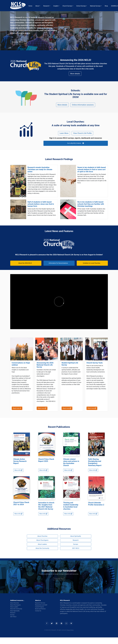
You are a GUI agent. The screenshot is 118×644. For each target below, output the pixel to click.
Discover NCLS (17, 42)
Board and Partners (40, 609)
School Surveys (81, 6)
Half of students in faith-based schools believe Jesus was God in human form (41, 204)
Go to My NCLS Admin (76, 143)
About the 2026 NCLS (25, 263)
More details (75, 74)
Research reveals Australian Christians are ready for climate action (40, 169)
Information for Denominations (58, 263)
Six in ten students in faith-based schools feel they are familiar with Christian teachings (91, 204)
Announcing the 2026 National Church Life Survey (45, 365)
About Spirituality (76, 536)
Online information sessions (83, 105)
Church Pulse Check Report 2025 (46, 460)
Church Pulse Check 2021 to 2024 (21, 503)
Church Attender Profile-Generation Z (96, 504)
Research (46, 6)
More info (18, 470)
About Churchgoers (42, 540)
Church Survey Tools (95, 363)
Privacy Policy (70, 630)
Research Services (40, 603)
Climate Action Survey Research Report (20, 461)
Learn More (64, 133)
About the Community (42, 548)
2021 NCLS (76, 548)
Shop (106, 6)
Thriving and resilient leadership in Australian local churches (71, 506)
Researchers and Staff (41, 605)
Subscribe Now (59, 579)
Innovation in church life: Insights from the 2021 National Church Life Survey (46, 506)
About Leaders (42, 544)
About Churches (42, 536)
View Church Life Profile (82, 133)
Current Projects (40, 607)
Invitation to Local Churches (92, 263)
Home (30, 6)
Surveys (76, 544)
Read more (17, 408)
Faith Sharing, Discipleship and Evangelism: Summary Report (95, 462)
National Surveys (95, 6)
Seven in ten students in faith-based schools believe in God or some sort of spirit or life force (92, 169)
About (37, 6)
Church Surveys (67, 6)
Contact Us (38, 611)
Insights (56, 6)
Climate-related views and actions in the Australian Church (71, 462)
